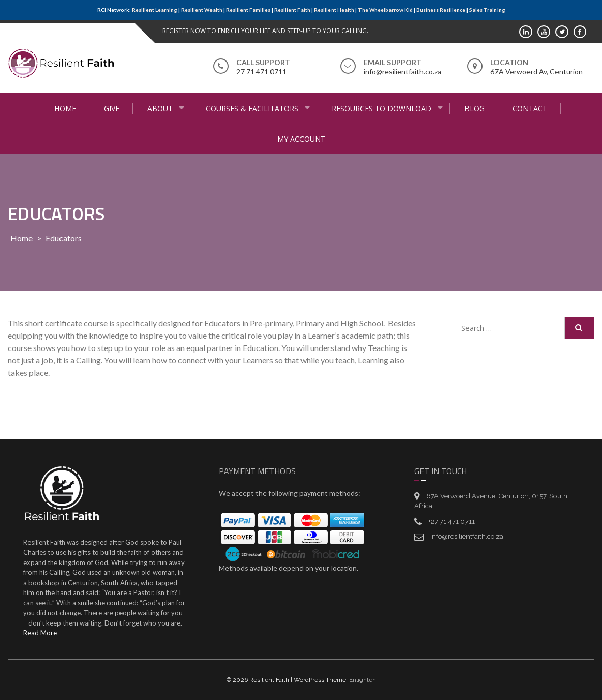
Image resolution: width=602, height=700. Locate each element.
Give (112, 108)
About (160, 108)
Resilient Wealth (202, 10)
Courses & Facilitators (252, 108)
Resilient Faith (292, 10)
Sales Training (487, 10)
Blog (475, 108)
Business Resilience (441, 10)
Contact (530, 108)
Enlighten (363, 680)
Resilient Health (334, 10)
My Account (301, 139)
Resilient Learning (155, 10)
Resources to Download (381, 108)
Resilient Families (248, 10)
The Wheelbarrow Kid (385, 10)
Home (65, 108)
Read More (40, 633)
